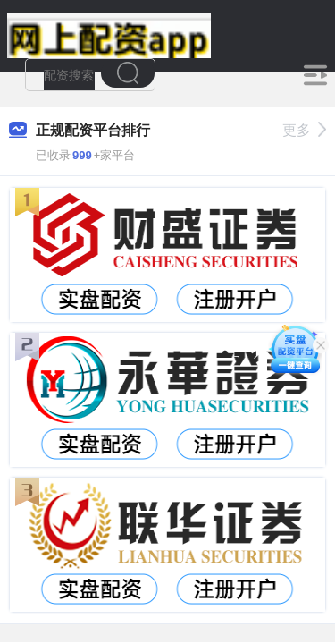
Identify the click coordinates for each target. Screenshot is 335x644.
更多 (304, 130)
